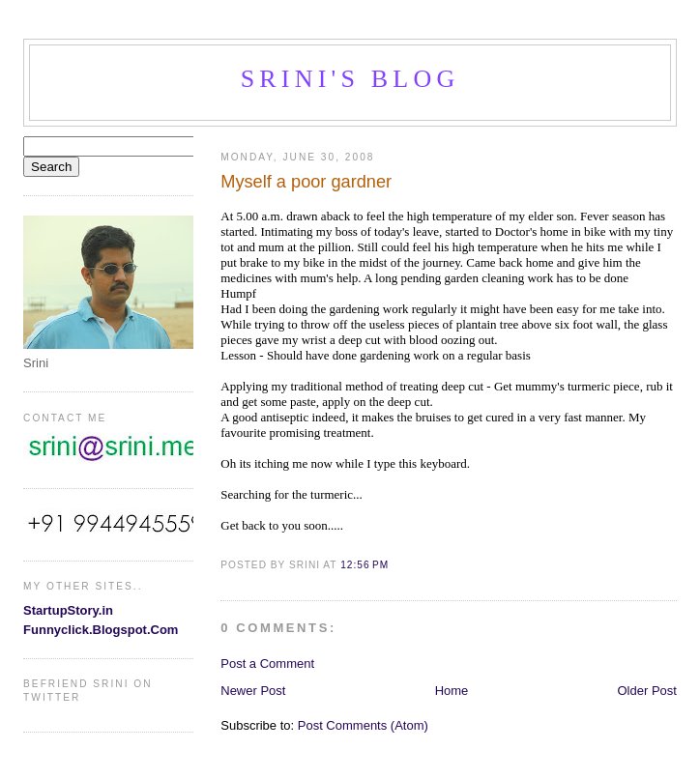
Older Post (647, 691)
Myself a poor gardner (306, 182)
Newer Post (253, 691)
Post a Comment (267, 664)
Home (452, 691)
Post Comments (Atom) (363, 725)
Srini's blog (350, 79)
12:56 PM (365, 565)
